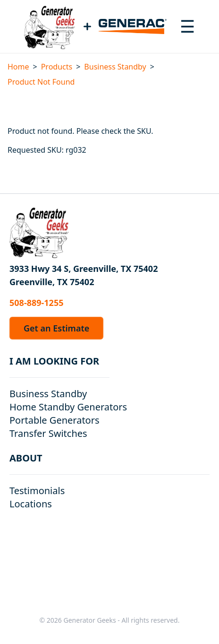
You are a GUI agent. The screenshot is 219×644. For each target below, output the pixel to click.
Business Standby (115, 67)
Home (18, 67)
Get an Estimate (56, 328)
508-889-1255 (36, 303)
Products (57, 67)
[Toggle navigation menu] (187, 26)
